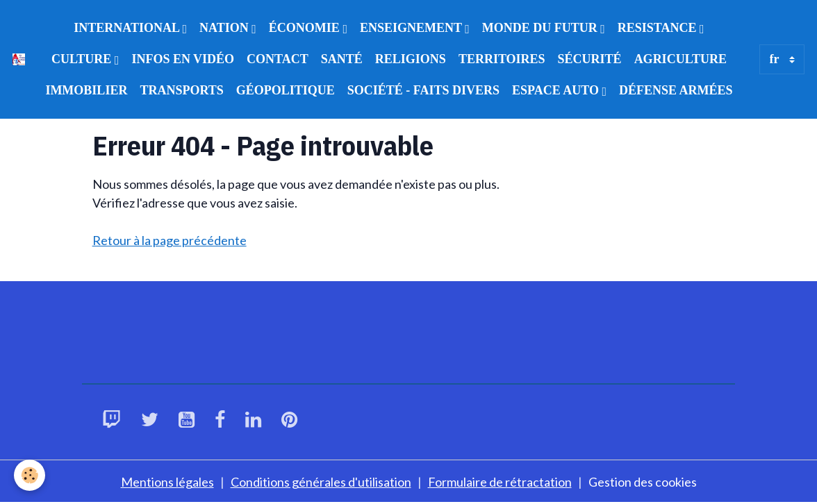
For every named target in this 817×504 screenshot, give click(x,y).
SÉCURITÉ (590, 59)
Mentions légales (167, 482)
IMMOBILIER (86, 90)
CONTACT (278, 59)
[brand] (19, 60)
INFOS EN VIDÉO (183, 59)
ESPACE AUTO (557, 90)
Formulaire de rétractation (500, 482)
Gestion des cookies (643, 482)
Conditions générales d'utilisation (321, 482)
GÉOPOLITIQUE (286, 90)
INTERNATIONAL (128, 28)
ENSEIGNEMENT (412, 28)
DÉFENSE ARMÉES (676, 90)
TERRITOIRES (502, 59)
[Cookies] (30, 475)
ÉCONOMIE (306, 28)
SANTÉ (342, 59)
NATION (225, 28)
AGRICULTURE (680, 59)
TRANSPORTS (181, 90)
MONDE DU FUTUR (542, 28)
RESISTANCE (659, 28)
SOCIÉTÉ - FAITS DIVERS (423, 90)
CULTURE (83, 59)
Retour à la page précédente (170, 240)
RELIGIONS (411, 59)
